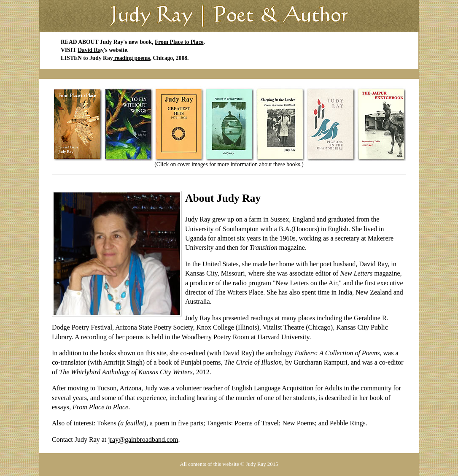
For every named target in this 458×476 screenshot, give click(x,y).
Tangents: (220, 423)
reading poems (132, 58)
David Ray (91, 50)
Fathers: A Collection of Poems (337, 353)
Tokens (107, 423)
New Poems (298, 423)
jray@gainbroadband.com (143, 439)
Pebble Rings (348, 423)
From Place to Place (179, 42)
